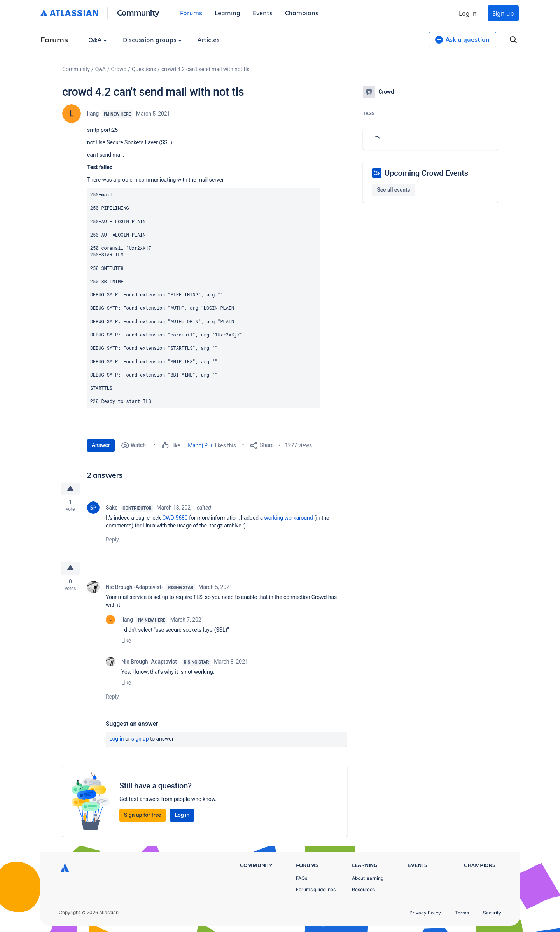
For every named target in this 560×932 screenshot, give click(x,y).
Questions (144, 69)
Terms (462, 913)
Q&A (98, 39)
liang (93, 114)
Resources (363, 889)
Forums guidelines (316, 889)
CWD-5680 (175, 518)
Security (492, 913)
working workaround (288, 518)
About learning (368, 878)
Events (263, 13)
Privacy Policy (425, 913)
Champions (302, 13)
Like (126, 641)
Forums (191, 13)
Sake (112, 508)
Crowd (119, 69)
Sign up (503, 13)
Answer (101, 445)
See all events (393, 190)
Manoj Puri (201, 445)
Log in (468, 13)
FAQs (302, 878)
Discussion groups (152, 39)
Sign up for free (143, 815)
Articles (208, 39)
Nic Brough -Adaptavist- (134, 587)
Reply (112, 540)
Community (138, 12)
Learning (227, 13)
